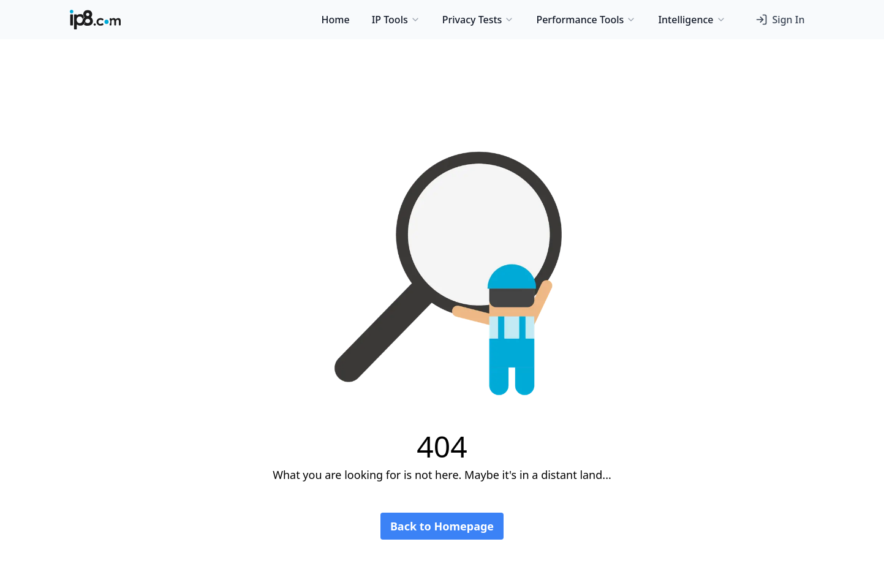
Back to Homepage (442, 526)
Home (336, 20)
